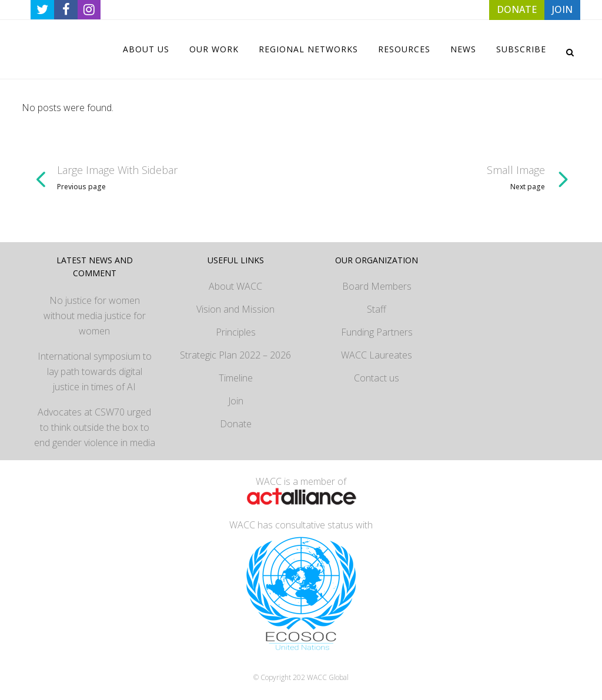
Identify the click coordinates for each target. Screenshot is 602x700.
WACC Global (328, 677)
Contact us (377, 378)
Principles (236, 332)
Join (236, 401)
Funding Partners (377, 332)
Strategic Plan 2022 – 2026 (235, 355)
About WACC (235, 286)
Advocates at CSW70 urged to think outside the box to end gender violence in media (95, 427)
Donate (236, 424)
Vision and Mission (235, 309)
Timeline (236, 378)
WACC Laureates (377, 355)
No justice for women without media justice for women (95, 316)
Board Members (377, 286)
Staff (377, 309)
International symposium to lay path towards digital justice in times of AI (95, 371)
